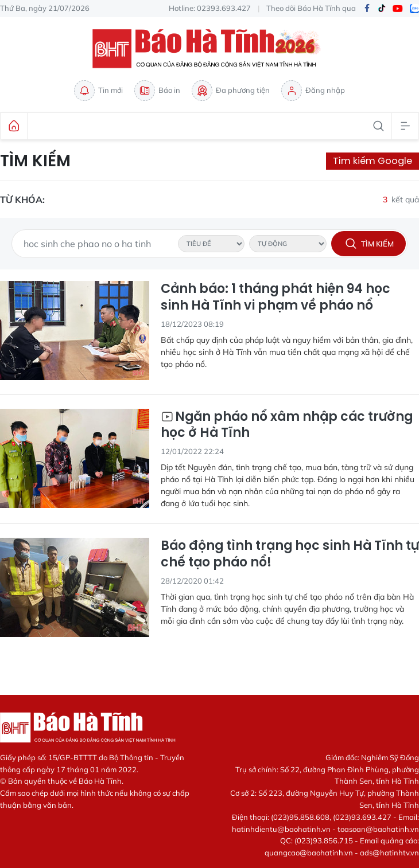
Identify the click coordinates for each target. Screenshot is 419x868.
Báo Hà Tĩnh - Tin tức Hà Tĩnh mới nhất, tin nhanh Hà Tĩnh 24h (209, 49)
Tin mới (98, 91)
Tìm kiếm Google (373, 161)
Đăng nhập (313, 91)
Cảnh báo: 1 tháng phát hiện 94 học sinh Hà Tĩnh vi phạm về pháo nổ (276, 297)
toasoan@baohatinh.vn (378, 829)
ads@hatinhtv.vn (389, 853)
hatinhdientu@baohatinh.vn (281, 829)
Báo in (157, 91)
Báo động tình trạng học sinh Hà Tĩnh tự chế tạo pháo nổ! (290, 554)
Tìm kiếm (35, 161)
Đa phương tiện (231, 91)
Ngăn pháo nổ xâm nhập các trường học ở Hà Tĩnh (287, 425)
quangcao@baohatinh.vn (309, 853)
